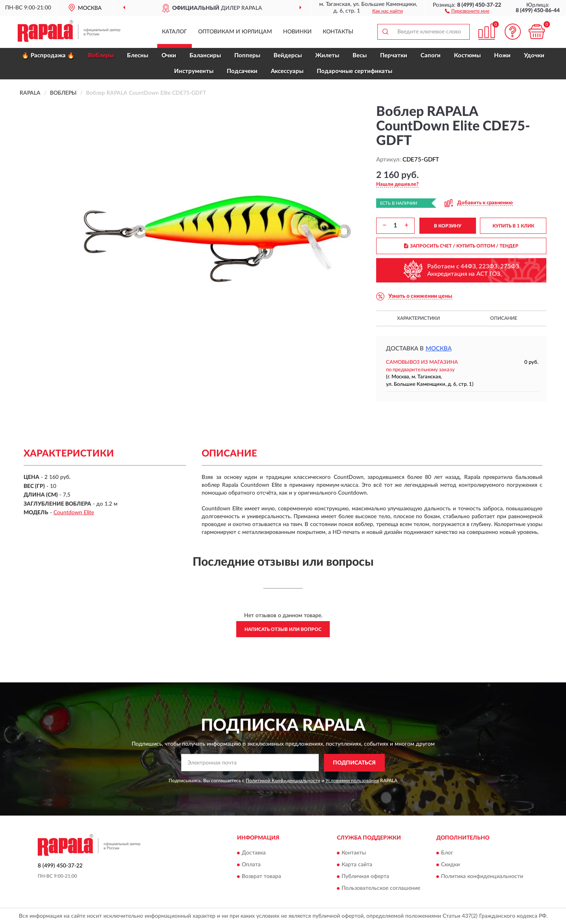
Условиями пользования (352, 781)
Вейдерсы (288, 56)
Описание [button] (504, 318)
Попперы (247, 56)
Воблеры (101, 56)
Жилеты (327, 56)
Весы (360, 56)
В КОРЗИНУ (448, 226)
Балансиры (205, 56)
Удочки (534, 56)
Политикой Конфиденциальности (283, 781)
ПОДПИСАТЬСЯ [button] (354, 763)
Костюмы (467, 56)
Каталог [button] (175, 32)
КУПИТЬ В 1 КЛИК (513, 226)
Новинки (297, 32)
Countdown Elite (74, 513)
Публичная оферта (365, 877)
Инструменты (194, 71)
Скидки (450, 865)
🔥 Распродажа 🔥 (48, 56)
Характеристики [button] (418, 318)
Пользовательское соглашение (381, 889)
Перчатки (394, 56)
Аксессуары (287, 71)
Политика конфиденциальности (482, 877)
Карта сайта (357, 865)
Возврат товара (261, 877)
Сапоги (431, 56)
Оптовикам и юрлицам (235, 32)
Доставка (254, 853)
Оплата (251, 865)
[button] (467, 11)
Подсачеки (242, 71)
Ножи (502, 56)
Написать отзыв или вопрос (283, 629)
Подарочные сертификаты (355, 71)
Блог (447, 853)
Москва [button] (439, 349)
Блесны (138, 56)
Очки (169, 56)
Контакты (338, 32)
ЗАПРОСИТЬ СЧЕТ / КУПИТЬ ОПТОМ (461, 246)
